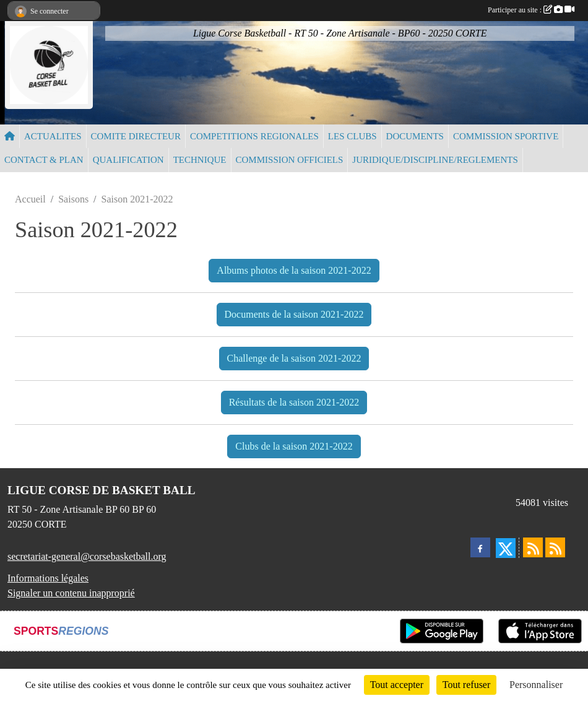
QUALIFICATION (128, 160)
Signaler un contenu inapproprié (71, 593)
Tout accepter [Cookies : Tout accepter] (397, 685)
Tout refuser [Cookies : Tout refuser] (467, 685)
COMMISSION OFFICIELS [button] (290, 160)
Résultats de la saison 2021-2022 (294, 402)
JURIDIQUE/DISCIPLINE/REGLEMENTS (435, 160)
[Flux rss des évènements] (555, 547)
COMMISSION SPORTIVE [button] (506, 136)
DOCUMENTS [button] (415, 136)
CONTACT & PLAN (44, 160)
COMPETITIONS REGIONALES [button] (254, 136)
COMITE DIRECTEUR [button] (136, 136)
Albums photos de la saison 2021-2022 (294, 270)
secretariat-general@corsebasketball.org (87, 556)
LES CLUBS (352, 136)
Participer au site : (531, 10)
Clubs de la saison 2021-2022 (294, 446)
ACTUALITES (53, 136)
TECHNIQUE (200, 160)
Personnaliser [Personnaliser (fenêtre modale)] (536, 685)
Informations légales (48, 578)
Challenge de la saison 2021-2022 (294, 358)
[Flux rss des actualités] (533, 547)
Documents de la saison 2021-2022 (294, 314)
